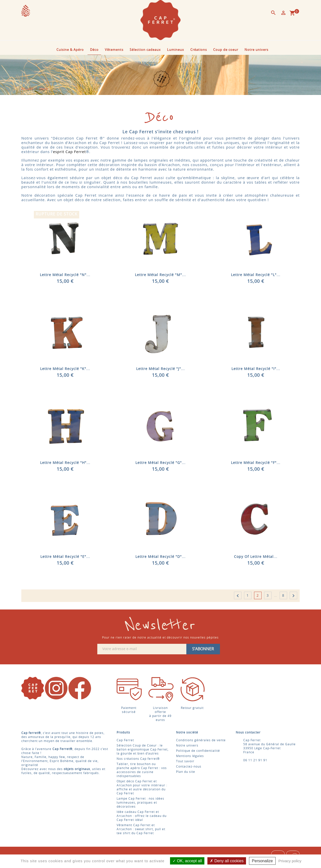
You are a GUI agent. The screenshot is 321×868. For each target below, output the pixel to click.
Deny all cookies (227, 861)
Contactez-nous (189, 767)
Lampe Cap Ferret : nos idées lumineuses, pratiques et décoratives (140, 803)
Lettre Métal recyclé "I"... (256, 369)
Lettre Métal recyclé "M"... (160, 275)
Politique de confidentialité (198, 751)
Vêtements (114, 50)
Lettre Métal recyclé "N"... (65, 275)
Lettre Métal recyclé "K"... (65, 369)
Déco (94, 50)
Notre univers (256, 50)
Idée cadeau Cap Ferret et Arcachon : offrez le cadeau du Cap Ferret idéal (142, 816)
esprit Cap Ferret (69, 152)
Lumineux (176, 50)
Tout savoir (185, 761)
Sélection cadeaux (145, 50)
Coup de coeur (226, 50)
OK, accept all (187, 861)
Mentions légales (190, 756)
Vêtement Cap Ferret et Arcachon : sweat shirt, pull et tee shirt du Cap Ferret (141, 829)
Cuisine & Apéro (70, 50)
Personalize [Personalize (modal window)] (262, 861)
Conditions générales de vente (201, 740)
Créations (199, 50)
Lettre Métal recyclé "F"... (256, 463)
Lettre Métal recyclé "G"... (160, 463)
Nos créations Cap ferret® (138, 759)
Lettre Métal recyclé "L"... (256, 275)
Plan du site (186, 772)
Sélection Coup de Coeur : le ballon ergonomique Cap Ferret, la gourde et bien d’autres (143, 750)
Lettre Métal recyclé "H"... (65, 463)
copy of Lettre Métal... (256, 557)
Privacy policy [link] (290, 861)
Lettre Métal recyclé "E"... (65, 557)
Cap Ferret (125, 740)
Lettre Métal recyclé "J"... (160, 369)
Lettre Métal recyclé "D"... (160, 557)
